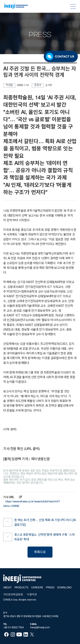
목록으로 (40, 552)
